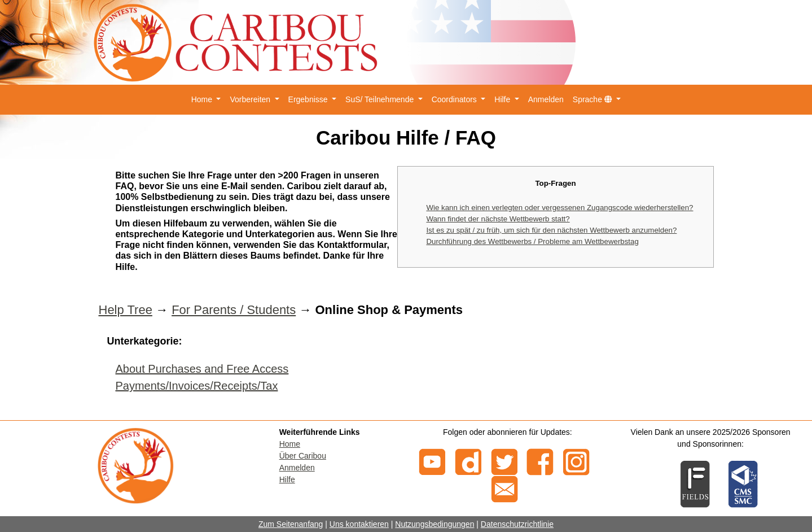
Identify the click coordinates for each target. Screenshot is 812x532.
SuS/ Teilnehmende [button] (381, 99)
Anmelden (546, 99)
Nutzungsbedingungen (434, 524)
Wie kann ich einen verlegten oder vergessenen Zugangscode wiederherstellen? (559, 208)
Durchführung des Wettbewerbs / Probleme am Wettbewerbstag (532, 241)
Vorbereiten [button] (251, 99)
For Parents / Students (234, 310)
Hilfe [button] (503, 99)
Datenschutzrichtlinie (517, 524)
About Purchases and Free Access (202, 369)
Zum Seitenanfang (291, 524)
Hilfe (287, 479)
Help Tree (126, 310)
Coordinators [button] (455, 99)
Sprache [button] (594, 99)
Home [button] (203, 99)
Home (290, 444)
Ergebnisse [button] (309, 99)
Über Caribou (303, 456)
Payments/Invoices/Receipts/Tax (197, 386)
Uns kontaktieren (359, 524)
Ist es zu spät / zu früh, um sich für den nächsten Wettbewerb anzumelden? (551, 230)
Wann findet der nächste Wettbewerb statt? (498, 219)
